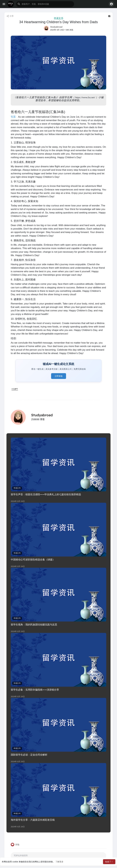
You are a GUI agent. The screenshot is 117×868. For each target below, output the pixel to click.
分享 (10, 16)
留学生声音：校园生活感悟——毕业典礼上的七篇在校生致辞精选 (46, 494)
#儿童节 (15, 389)
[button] (45, 4)
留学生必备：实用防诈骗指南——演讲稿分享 (35, 690)
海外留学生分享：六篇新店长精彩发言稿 (33, 820)
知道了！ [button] (109, 862)
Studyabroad (56, 27)
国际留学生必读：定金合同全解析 (29, 755)
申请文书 (59, 18)
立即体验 (59, 376)
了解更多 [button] (59, 862)
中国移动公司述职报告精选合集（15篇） (33, 559)
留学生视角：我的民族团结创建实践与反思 (34, 624)
